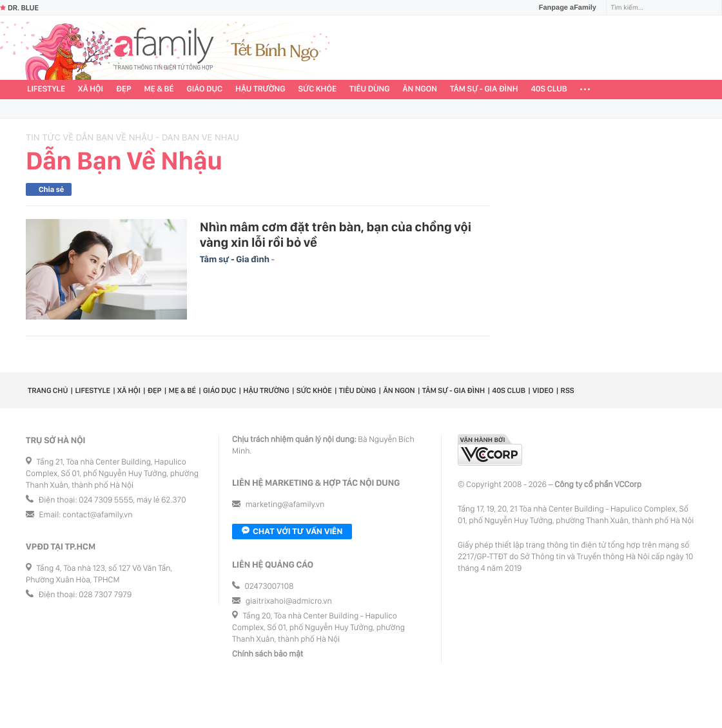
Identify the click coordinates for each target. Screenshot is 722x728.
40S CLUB (549, 89)
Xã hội (91, 89)
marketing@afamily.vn (285, 505)
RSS (568, 390)
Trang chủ (48, 390)
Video (543, 390)
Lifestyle (46, 89)
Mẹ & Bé (159, 89)
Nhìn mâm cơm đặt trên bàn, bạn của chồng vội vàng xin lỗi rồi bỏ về (336, 235)
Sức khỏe (317, 89)
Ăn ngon (420, 89)
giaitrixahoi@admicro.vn (289, 601)
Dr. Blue (19, 8)
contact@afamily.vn (97, 515)
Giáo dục (205, 89)
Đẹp (124, 89)
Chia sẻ (51, 189)
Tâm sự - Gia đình (484, 89)
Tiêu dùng (370, 89)
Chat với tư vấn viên (292, 532)
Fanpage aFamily (563, 8)
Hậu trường (260, 89)
